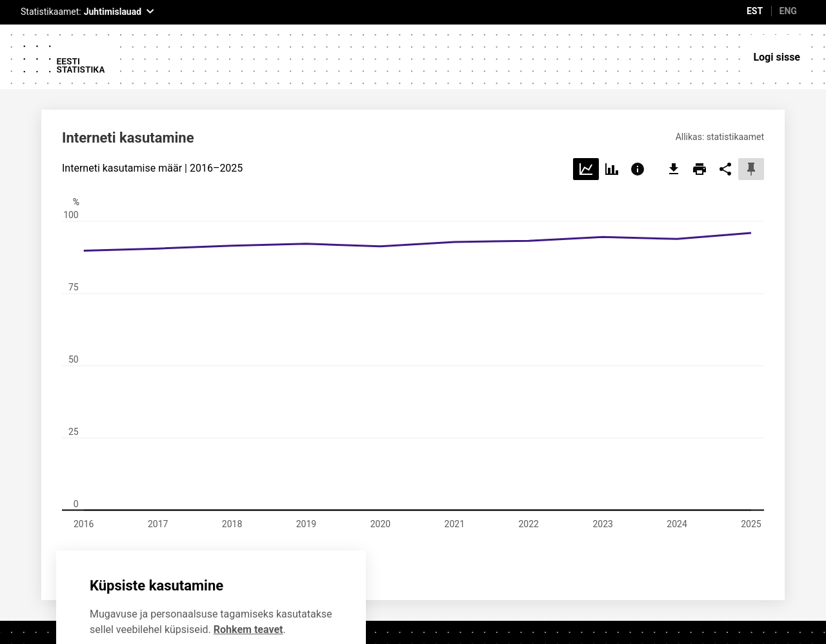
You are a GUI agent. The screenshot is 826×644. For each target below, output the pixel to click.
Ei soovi (133, 604)
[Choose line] (586, 107)
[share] (725, 107)
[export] (674, 107)
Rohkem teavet (248, 566)
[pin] (751, 107)
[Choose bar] (612, 107)
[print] (700, 107)
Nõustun (233, 604)
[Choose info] (638, 107)
